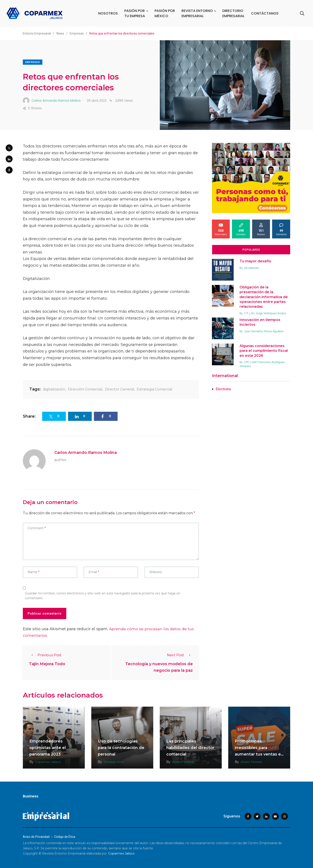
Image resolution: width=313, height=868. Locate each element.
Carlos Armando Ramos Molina (86, 453)
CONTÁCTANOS (265, 13)
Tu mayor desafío (256, 261)
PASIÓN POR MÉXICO (165, 13)
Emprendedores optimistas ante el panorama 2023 (48, 748)
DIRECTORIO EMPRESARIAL (234, 13)
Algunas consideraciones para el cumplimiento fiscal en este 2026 (264, 351)
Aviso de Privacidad (36, 837)
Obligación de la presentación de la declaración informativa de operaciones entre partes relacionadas (264, 297)
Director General (120, 389)
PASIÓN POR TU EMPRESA (135, 13)
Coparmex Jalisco (48, 762)
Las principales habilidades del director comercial (190, 748)
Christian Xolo (114, 762)
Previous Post (45, 655)
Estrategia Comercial (155, 389)
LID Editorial (252, 268)
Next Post (180, 655)
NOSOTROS (108, 13)
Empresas (33, 62)
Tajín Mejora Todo (47, 664)
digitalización (54, 389)
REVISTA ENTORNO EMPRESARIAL (198, 13)
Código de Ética (65, 837)
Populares (251, 250)
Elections (224, 389)
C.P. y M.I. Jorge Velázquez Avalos (266, 313)
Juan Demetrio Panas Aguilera (264, 331)
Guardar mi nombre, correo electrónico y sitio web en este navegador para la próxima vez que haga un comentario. (103, 596)
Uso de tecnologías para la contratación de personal (121, 748)
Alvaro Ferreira (183, 762)
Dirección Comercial (85, 389)
